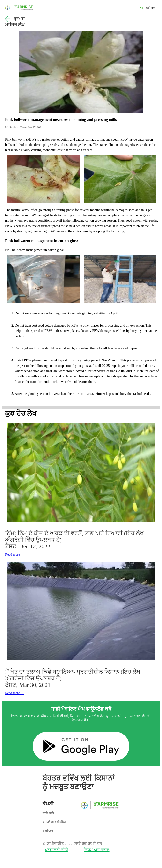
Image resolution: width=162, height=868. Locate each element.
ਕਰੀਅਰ (150, 8)
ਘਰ (141, 8)
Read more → (15, 555)
